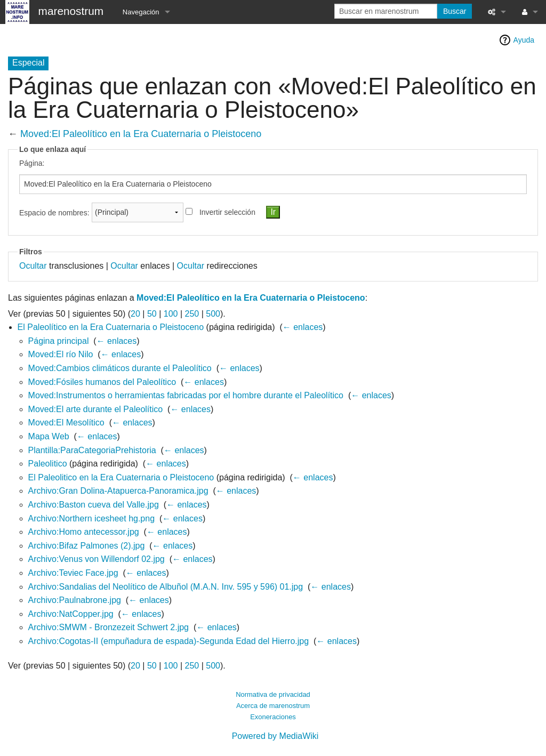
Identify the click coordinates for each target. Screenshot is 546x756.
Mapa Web (49, 436)
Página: (32, 163)
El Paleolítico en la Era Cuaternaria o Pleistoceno (111, 327)
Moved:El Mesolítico (66, 423)
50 (152, 314)
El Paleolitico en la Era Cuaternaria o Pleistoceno (121, 477)
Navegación (141, 12)
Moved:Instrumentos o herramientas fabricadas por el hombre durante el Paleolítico (186, 395)
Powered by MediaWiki (275, 736)
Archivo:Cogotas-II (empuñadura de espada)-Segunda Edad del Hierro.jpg (169, 641)
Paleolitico (48, 464)
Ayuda (524, 40)
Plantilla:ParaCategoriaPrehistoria (92, 450)
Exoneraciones (273, 717)
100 (171, 314)
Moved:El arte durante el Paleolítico (96, 409)
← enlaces (303, 327)
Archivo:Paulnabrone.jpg (75, 600)
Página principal (59, 341)
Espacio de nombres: (54, 212)
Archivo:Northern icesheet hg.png (91, 518)
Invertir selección (227, 212)
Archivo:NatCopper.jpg (71, 614)
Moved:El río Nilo (61, 354)
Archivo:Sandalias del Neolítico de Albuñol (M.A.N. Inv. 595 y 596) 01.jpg (166, 587)
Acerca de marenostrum (273, 706)
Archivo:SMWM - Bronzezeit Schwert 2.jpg (109, 627)
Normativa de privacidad (273, 694)
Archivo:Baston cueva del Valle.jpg (94, 505)
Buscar (455, 11)
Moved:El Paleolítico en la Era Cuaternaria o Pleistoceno (141, 134)
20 (135, 314)
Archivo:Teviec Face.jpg (73, 573)
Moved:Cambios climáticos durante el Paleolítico (120, 368)
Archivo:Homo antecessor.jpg (84, 532)
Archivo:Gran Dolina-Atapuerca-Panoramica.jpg (118, 491)
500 (213, 314)
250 (192, 314)
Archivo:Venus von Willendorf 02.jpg (97, 559)
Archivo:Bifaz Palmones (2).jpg (87, 546)
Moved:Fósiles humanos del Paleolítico (102, 382)
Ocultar (33, 266)
